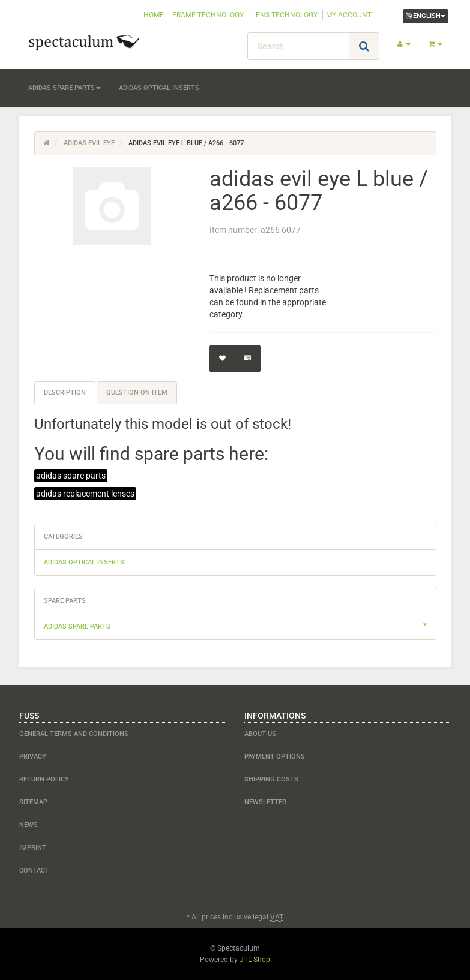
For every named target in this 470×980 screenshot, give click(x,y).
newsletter (265, 802)
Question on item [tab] (137, 393)
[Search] (298, 46)
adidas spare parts (65, 88)
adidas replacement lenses (85, 494)
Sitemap (33, 802)
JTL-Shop (255, 960)
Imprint (33, 848)
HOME (154, 15)
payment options (275, 757)
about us (260, 734)
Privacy (33, 757)
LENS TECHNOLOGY (285, 15)
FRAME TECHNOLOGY (208, 15)
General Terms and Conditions (74, 734)
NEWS (29, 825)
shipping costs (271, 779)
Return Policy (44, 779)
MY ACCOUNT (349, 15)
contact (34, 871)
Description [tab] (65, 393)
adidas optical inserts (159, 88)
